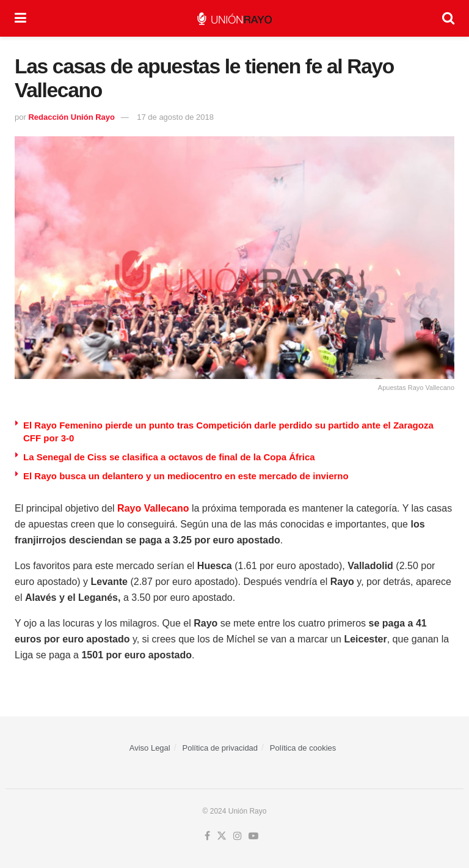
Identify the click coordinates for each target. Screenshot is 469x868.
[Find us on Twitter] (222, 836)
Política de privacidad (220, 748)
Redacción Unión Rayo (71, 117)
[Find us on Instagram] (238, 836)
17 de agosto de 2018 (175, 117)
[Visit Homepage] (234, 19)
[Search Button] (448, 18)
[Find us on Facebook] (207, 836)
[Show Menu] (20, 18)
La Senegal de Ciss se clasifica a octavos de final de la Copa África (169, 457)
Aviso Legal (150, 748)
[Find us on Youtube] (253, 836)
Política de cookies (303, 748)
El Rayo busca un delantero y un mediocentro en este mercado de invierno (186, 476)
